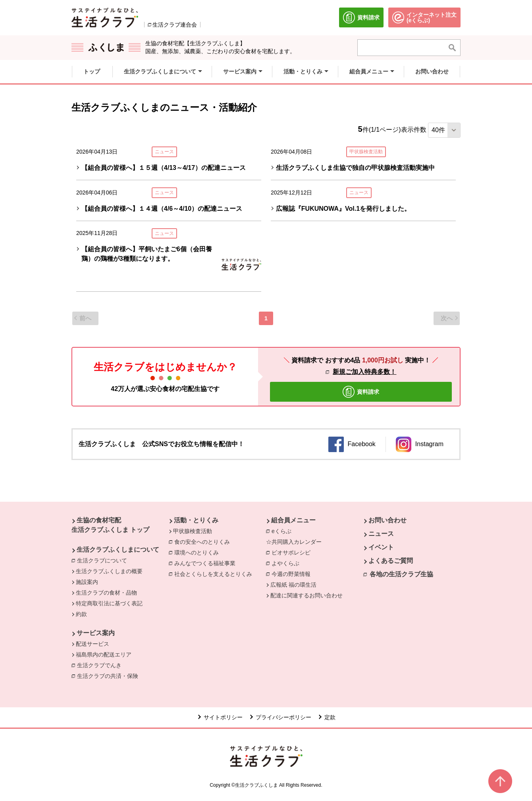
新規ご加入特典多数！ (364, 372)
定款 (330, 717)
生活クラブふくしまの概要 (109, 571)
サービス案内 (96, 633)
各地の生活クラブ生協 (401, 574)
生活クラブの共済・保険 (110, 676)
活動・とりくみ (196, 520)
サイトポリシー (223, 717)
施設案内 (87, 582)
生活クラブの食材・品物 (106, 593)
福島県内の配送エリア (104, 655)
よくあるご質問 (391, 561)
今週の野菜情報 (293, 574)
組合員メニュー (293, 520)
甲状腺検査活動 (193, 531)
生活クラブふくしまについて (118, 550)
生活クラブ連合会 (175, 25)
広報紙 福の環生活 (293, 585)
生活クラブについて (104, 560)
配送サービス (93, 644)
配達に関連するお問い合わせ (306, 595)
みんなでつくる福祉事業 (207, 563)
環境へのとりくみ (199, 552)
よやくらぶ (287, 563)
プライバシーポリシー (283, 717)
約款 (81, 614)
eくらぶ (281, 531)
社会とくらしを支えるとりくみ (215, 574)
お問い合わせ (387, 520)
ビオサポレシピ (293, 552)
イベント (381, 547)
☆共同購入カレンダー (294, 542)
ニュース (381, 534)
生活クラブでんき (101, 665)
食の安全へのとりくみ (204, 541)
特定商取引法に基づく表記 (109, 603)
